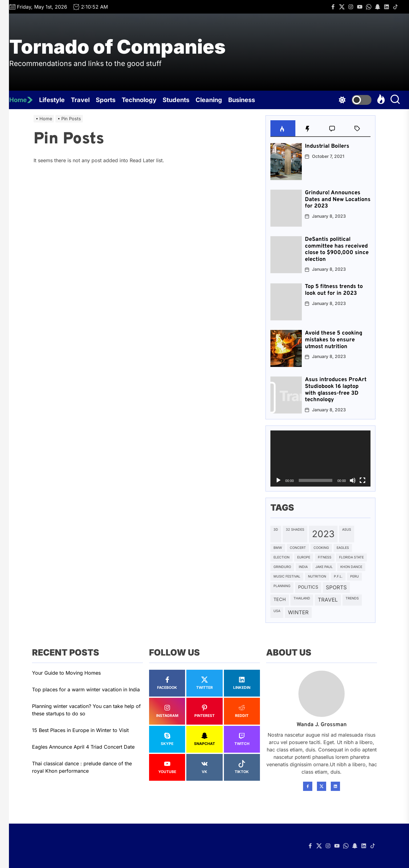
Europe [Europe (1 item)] (304, 557)
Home (21, 100)
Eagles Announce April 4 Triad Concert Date (83, 747)
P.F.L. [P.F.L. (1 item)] (338, 576)
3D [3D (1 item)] (276, 530)
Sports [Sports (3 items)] (336, 587)
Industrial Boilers (327, 146)
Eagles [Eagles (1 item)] (343, 548)
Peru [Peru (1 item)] (354, 576)
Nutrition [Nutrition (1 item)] (317, 576)
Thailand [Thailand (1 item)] (302, 598)
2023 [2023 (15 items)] (323, 534)
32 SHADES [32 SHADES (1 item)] (295, 530)
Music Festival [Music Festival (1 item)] (287, 576)
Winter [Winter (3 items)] (298, 612)
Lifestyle (52, 100)
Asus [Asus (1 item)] (347, 530)
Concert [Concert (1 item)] (298, 548)
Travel (80, 100)
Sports (106, 100)
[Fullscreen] (362, 480)
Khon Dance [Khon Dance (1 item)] (351, 567)
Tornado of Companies (117, 47)
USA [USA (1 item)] (277, 611)
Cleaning (209, 100)
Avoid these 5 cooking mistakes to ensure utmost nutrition (334, 340)
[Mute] (353, 480)
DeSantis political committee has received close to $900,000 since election (337, 249)
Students (176, 100)
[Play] (278, 480)
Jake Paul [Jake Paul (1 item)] (324, 567)
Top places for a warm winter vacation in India (86, 689)
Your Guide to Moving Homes (66, 673)
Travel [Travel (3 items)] (328, 600)
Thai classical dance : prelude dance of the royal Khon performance (82, 767)
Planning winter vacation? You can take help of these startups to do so (86, 710)
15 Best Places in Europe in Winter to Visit (80, 730)
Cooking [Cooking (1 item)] (321, 548)
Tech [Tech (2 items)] (280, 599)
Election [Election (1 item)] (281, 557)
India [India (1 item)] (303, 567)
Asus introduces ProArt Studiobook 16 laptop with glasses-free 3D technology (336, 390)
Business (242, 100)
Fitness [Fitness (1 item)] (325, 557)
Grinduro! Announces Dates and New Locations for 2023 (338, 200)
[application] (320, 459)
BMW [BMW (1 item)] (278, 548)
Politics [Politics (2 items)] (308, 587)
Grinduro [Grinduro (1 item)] (282, 567)
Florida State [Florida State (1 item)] (351, 557)
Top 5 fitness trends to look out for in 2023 (334, 290)
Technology (139, 100)
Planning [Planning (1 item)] (282, 586)
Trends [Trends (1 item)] (352, 598)
